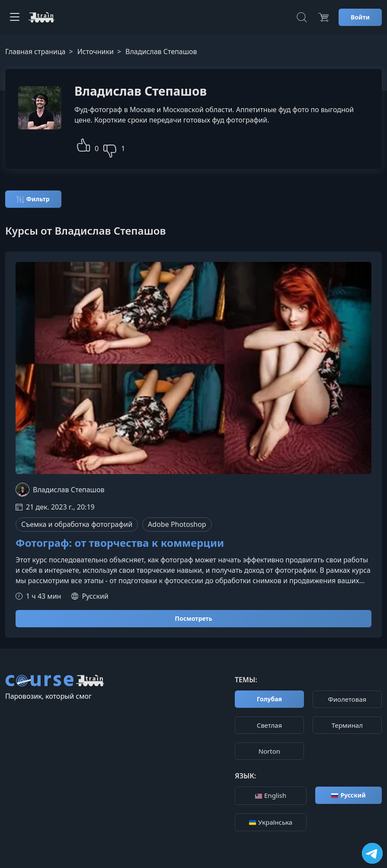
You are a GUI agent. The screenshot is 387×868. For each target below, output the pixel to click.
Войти (360, 17)
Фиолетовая (347, 699)
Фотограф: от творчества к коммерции (120, 543)
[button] (83, 144)
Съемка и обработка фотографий (77, 524)
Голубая (269, 699)
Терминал (347, 725)
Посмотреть (193, 618)
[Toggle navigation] (15, 17)
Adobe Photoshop (177, 524)
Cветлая (269, 725)
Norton (269, 751)
